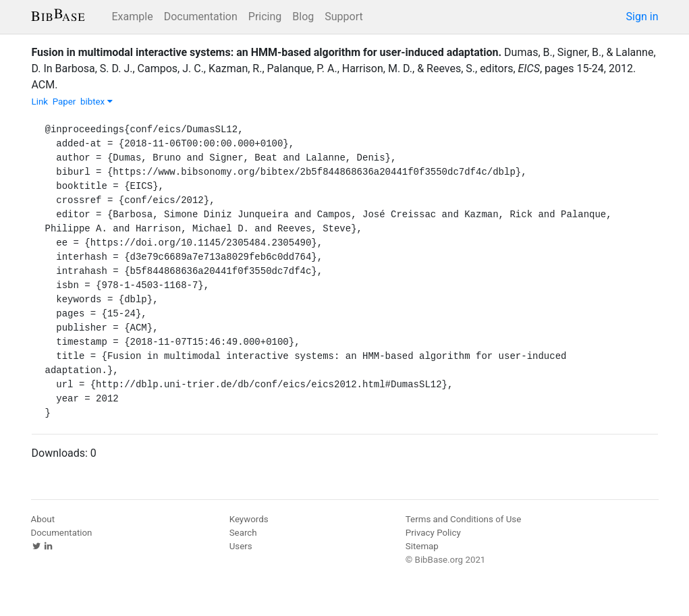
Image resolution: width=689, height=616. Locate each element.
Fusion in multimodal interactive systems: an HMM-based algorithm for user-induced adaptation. (267, 52)
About (43, 519)
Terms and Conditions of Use (463, 519)
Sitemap (422, 546)
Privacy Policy (433, 533)
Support (343, 17)
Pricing (265, 17)
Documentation (201, 17)
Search (243, 533)
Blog (303, 17)
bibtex (97, 102)
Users (241, 546)
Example (133, 17)
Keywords (249, 519)
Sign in (642, 17)
